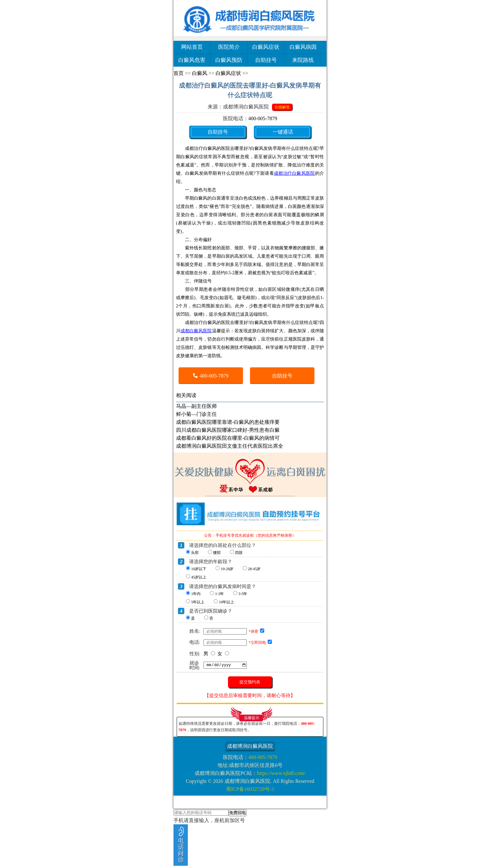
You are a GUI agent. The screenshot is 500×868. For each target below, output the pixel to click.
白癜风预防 (229, 60)
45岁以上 (199, 577)
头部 (195, 553)
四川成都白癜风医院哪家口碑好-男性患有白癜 (228, 430)
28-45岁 (254, 569)
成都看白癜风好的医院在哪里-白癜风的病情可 (228, 438)
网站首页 (192, 47)
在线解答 (282, 107)
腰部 (217, 553)
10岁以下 (199, 569)
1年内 (196, 594)
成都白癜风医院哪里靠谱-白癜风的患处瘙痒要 (228, 422)
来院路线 (303, 60)
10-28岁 (227, 569)
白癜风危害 (192, 60)
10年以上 (226, 602)
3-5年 (243, 594)
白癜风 (200, 73)
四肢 (239, 553)
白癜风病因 (303, 47)
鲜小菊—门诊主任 (196, 414)
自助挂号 (266, 60)
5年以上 (198, 602)
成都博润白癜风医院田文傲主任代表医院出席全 (230, 446)
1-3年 (219, 594)
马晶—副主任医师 (196, 406)
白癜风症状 (266, 47)
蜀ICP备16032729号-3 (250, 789)
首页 (179, 73)
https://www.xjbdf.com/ (281, 773)
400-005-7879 (263, 118)
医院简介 (229, 47)
